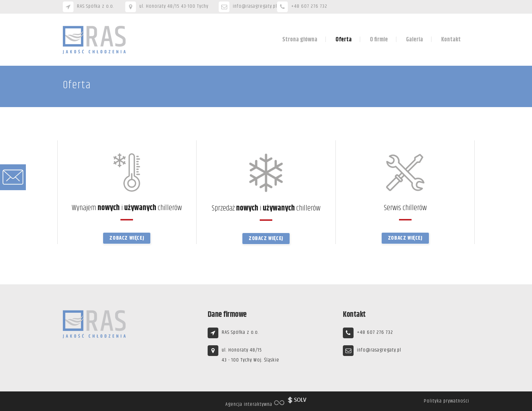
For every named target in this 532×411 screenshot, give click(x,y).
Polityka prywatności (446, 401)
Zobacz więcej (127, 238)
